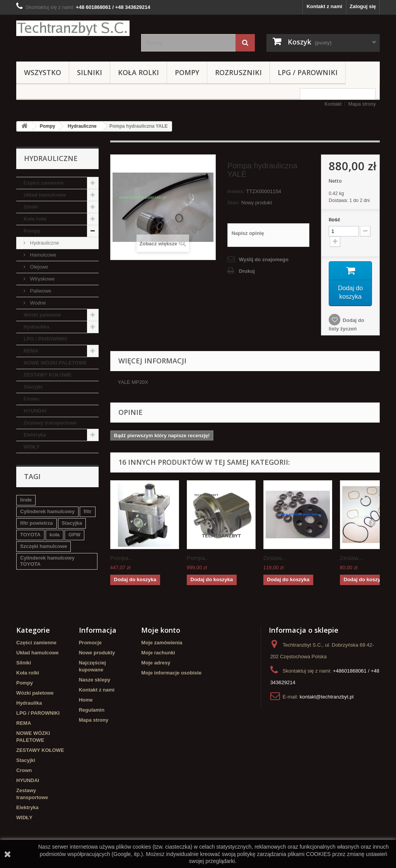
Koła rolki (138, 72)
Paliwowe (40, 291)
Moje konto (161, 632)
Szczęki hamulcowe (44, 546)
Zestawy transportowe (50, 423)
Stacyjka (72, 523)
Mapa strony (362, 104)
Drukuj (247, 271)
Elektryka (35, 435)
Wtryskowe (42, 279)
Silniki (90, 72)
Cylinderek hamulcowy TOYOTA (47, 561)
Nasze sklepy (95, 681)
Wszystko (43, 72)
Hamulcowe (43, 255)
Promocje (90, 644)
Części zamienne (44, 183)
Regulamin (92, 711)
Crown (31, 399)
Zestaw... (275, 559)
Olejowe (38, 267)
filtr (88, 511)
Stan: (234, 203)
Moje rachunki (158, 654)
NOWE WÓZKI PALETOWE (55, 363)
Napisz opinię (248, 233)
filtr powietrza (37, 523)
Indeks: (236, 191)
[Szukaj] (245, 43)
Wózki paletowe (42, 315)
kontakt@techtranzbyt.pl (327, 698)
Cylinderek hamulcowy (47, 511)
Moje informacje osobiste (171, 674)
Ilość (335, 220)
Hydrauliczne (82, 126)
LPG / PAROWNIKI (308, 72)
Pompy (187, 72)
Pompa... (122, 559)
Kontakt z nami (324, 6)
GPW (74, 535)
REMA (31, 351)
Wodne (37, 303)
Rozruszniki (238, 72)
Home (86, 701)
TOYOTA (30, 535)
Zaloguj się (363, 6)
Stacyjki (33, 387)
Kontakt (333, 104)
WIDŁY (32, 447)
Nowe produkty (97, 654)
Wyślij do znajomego (264, 259)
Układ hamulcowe (45, 195)
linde (26, 500)
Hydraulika (36, 327)
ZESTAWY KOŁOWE (48, 375)
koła (55, 535)
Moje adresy (156, 664)
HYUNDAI (35, 411)
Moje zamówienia (162, 644)
